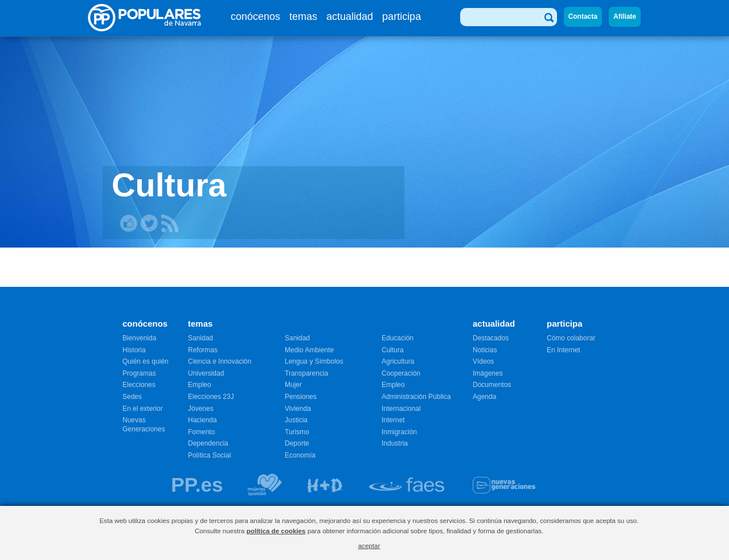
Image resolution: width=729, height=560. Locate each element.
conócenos (255, 17)
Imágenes (488, 373)
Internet (393, 420)
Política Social (209, 455)
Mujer (293, 385)
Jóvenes (201, 409)
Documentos (492, 385)
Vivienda (298, 409)
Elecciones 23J (211, 397)
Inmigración (399, 432)
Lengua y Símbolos (314, 361)
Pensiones (301, 397)
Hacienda (202, 420)
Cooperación (401, 373)
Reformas (203, 350)
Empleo (200, 385)
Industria (395, 443)
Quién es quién (146, 361)
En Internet (564, 350)
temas (303, 17)
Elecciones (139, 385)
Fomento (201, 432)
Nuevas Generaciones (144, 425)
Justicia (296, 420)
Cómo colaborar (571, 338)
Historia (134, 350)
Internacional (401, 409)
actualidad (350, 17)
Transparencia (306, 373)
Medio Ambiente (309, 350)
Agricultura (398, 361)
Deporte (297, 443)
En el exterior (143, 409)
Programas (139, 373)
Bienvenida (139, 338)
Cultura (393, 350)
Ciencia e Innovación (220, 361)
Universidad (206, 373)
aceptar (369, 545)
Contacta (583, 17)
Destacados (491, 338)
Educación (398, 338)
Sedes (132, 397)
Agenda (484, 397)
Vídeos (483, 361)
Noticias (485, 350)
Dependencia (208, 443)
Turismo (297, 432)
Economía (300, 455)
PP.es (197, 485)
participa (402, 17)
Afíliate (625, 17)
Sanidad (200, 338)
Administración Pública (416, 397)
